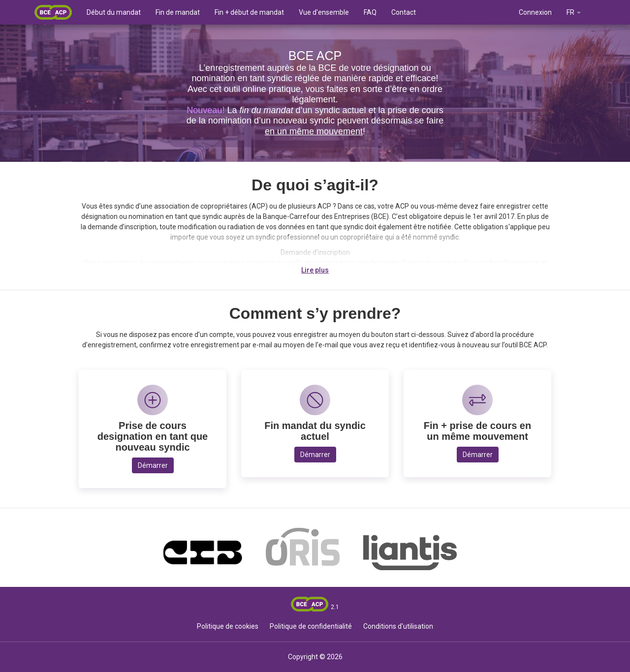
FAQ (370, 12)
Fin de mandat (178, 12)
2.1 (335, 607)
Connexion (535, 12)
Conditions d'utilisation (398, 626)
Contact (404, 12)
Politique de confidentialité (311, 626)
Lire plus (315, 270)
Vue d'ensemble (324, 12)
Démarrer (153, 465)
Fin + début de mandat (249, 12)
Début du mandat (114, 12)
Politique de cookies (228, 626)
